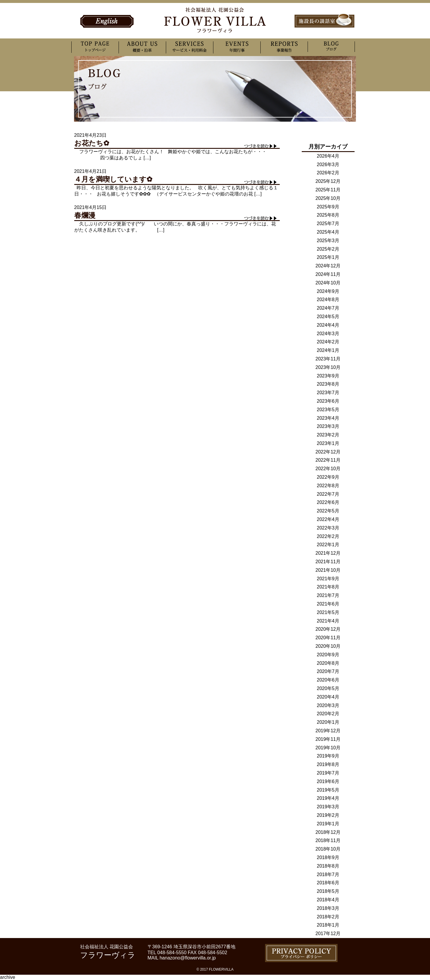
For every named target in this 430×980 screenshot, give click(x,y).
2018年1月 (328, 925)
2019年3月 (328, 807)
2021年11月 (328, 562)
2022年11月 (328, 460)
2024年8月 (328, 300)
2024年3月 (328, 334)
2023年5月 (328, 410)
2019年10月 (328, 748)
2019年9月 (328, 756)
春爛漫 (85, 215)
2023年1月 (328, 443)
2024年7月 (328, 308)
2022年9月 (328, 477)
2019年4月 (328, 798)
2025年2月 (328, 249)
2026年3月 (328, 165)
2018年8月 (328, 866)
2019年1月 (328, 824)
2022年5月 (328, 511)
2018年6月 (328, 883)
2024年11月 (328, 274)
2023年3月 (328, 426)
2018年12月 (328, 832)
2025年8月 (328, 215)
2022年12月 (328, 452)
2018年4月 (328, 900)
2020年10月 (328, 646)
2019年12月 (328, 731)
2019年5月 (328, 790)
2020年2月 (328, 714)
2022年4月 (328, 519)
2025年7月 (328, 224)
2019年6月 (328, 781)
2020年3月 (328, 705)
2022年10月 (328, 469)
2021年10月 (328, 570)
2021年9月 (328, 579)
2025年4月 (328, 232)
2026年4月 (328, 156)
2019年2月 (328, 815)
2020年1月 (328, 722)
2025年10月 (328, 198)
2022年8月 (328, 486)
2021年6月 (328, 604)
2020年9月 (328, 655)
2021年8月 (328, 587)
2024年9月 (328, 291)
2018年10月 (328, 849)
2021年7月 (328, 595)
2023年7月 (328, 393)
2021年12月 (328, 553)
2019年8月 (328, 764)
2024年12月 (328, 266)
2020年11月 (328, 638)
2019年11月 (328, 739)
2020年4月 (328, 697)
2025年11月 (328, 190)
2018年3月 (328, 908)
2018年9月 (328, 857)
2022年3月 (328, 528)
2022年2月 (328, 536)
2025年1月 (328, 257)
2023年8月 (328, 384)
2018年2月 (328, 917)
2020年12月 (328, 629)
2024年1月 (328, 350)
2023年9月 (328, 376)
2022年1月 (328, 545)
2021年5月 (328, 612)
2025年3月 (328, 241)
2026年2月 (328, 173)
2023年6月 (328, 401)
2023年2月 (328, 435)
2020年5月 (328, 688)
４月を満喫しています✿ (113, 179)
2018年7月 (328, 874)
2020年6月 (328, 680)
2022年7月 (328, 494)
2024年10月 (328, 283)
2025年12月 (328, 181)
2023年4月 (328, 418)
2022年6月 (328, 502)
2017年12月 (328, 933)
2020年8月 (328, 663)
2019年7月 (328, 773)
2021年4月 (328, 621)
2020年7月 (328, 671)
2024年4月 (328, 325)
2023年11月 (328, 359)
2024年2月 (328, 342)
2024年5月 (328, 317)
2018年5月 (328, 891)
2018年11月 (328, 840)
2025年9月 (328, 207)
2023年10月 (328, 367)
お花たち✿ (92, 143)
